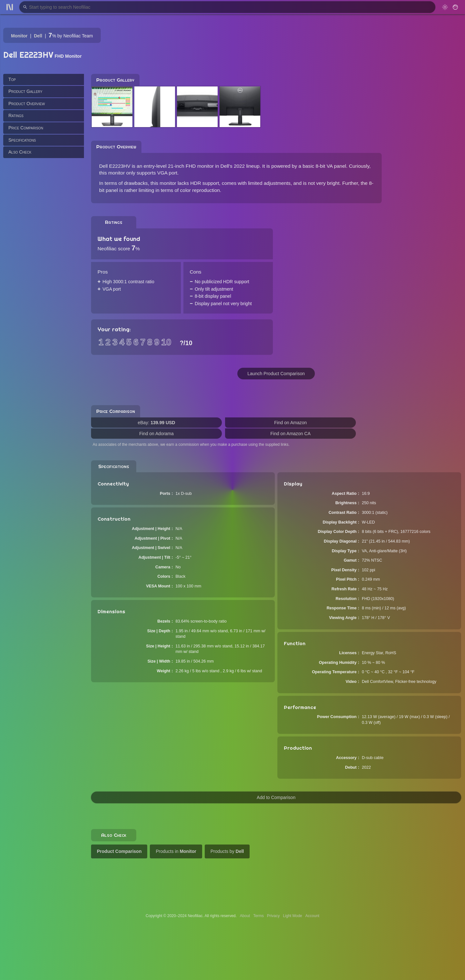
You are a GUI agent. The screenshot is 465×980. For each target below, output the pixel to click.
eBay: (157, 423)
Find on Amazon (290, 423)
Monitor (19, 36)
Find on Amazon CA (290, 434)
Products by (227, 851)
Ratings (16, 115)
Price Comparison (26, 128)
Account (312, 916)
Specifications (22, 140)
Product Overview (27, 104)
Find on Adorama (156, 434)
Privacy (273, 916)
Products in (176, 851)
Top (12, 79)
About (245, 916)
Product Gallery (25, 91)
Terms (258, 916)
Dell (38, 36)
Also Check (20, 152)
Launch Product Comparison (276, 374)
